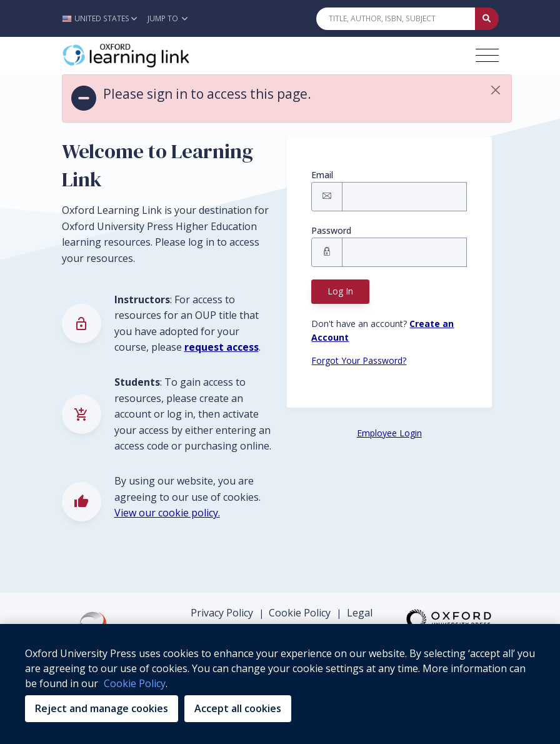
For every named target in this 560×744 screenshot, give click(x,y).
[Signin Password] (404, 252)
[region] (280, 684)
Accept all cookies (238, 708)
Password (331, 230)
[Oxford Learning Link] (156, 56)
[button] (103, 18)
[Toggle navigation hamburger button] (487, 55)
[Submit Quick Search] (487, 19)
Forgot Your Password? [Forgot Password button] (359, 360)
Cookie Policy (300, 613)
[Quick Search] (396, 19)
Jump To (167, 18)
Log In (340, 291)
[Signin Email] (404, 197)
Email (322, 175)
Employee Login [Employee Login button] (389, 433)
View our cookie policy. (167, 513)
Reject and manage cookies (102, 708)
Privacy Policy (222, 613)
